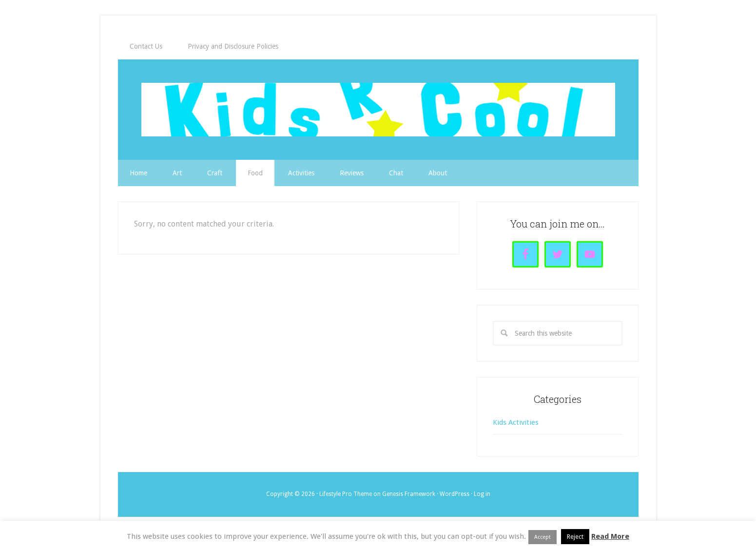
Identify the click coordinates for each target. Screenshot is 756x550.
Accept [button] (543, 537)
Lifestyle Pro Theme (346, 494)
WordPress (455, 494)
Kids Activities (516, 422)
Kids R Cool (378, 110)
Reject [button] (575, 537)
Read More (610, 536)
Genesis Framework (409, 494)
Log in (482, 494)
